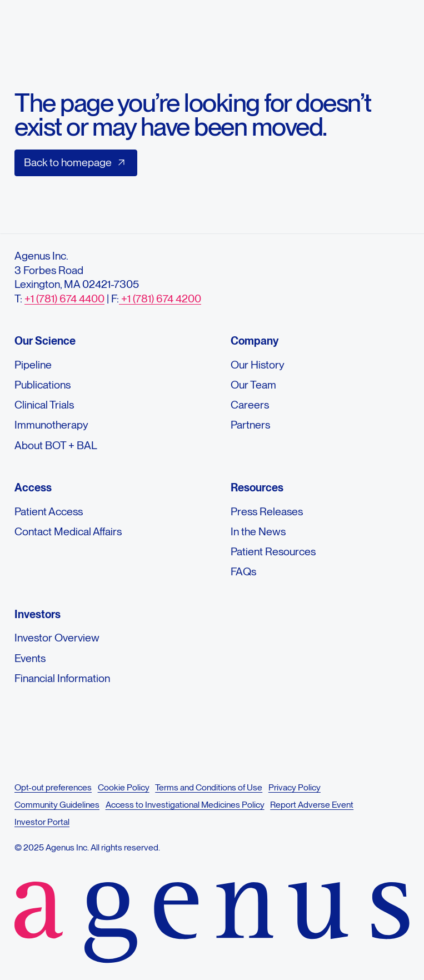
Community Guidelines (57, 805)
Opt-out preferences (53, 787)
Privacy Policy (294, 787)
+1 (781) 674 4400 (64, 299)
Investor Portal (42, 822)
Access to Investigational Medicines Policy (184, 805)
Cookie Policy (123, 787)
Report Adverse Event (312, 805)
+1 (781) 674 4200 (160, 299)
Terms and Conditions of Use (209, 787)
